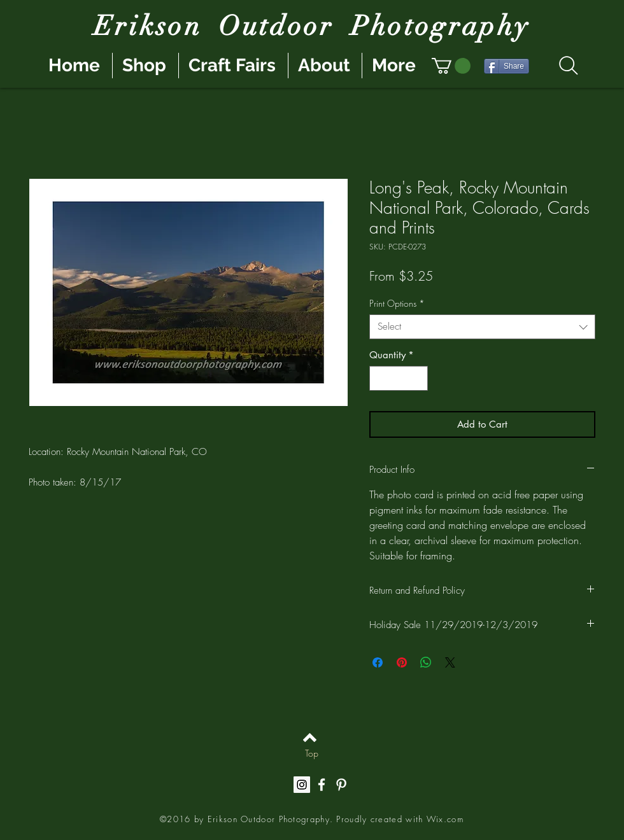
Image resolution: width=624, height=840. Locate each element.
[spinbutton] (399, 378)
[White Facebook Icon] (322, 785)
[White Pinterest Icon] (341, 785)
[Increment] (418, 378)
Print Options (397, 303)
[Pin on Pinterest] (402, 662)
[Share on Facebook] (378, 662)
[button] (451, 66)
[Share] (507, 66)
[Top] (312, 753)
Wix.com (445, 819)
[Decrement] (380, 378)
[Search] (568, 66)
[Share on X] (450, 662)
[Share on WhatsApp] (426, 662)
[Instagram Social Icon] (302, 785)
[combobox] (482, 327)
